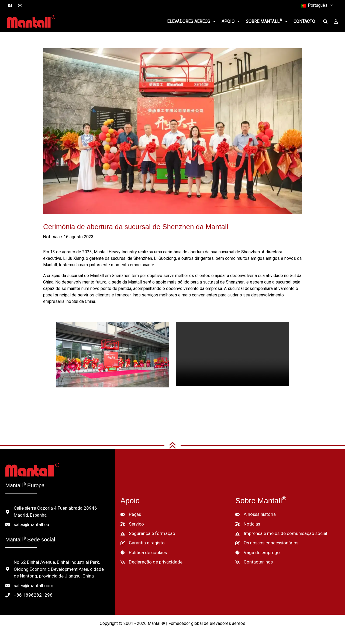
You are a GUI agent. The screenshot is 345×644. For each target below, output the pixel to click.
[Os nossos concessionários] (266, 541)
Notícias (51, 237)
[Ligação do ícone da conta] (336, 22)
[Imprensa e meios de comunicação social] (279, 532)
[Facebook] (10, 6)
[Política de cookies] (143, 550)
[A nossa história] (255, 514)
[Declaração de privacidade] (150, 559)
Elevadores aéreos (192, 22)
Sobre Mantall (267, 22)
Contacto (304, 21)
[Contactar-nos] (253, 559)
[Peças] (131, 514)
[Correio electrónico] (20, 6)
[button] (331, 5)
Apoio (231, 22)
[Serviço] (132, 523)
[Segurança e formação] (146, 532)
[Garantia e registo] (141, 541)
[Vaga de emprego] (256, 550)
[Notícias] (247, 523)
